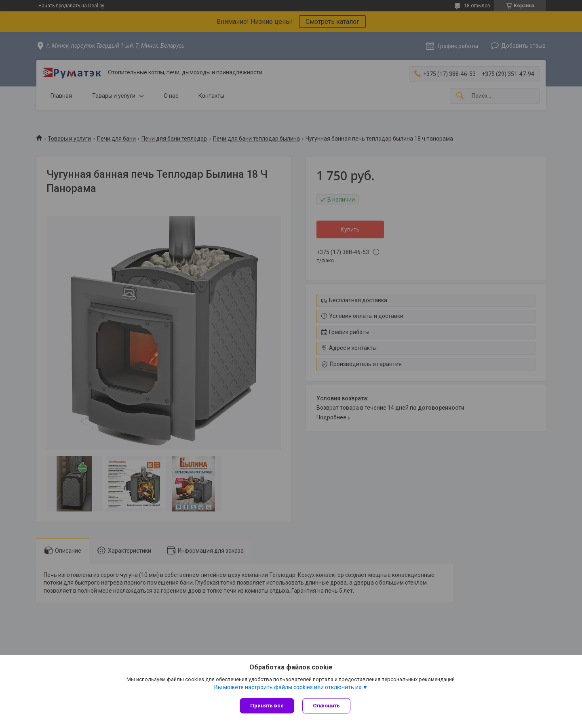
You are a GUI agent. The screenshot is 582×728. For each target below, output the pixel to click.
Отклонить (326, 706)
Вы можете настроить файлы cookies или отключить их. (288, 687)
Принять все (267, 706)
